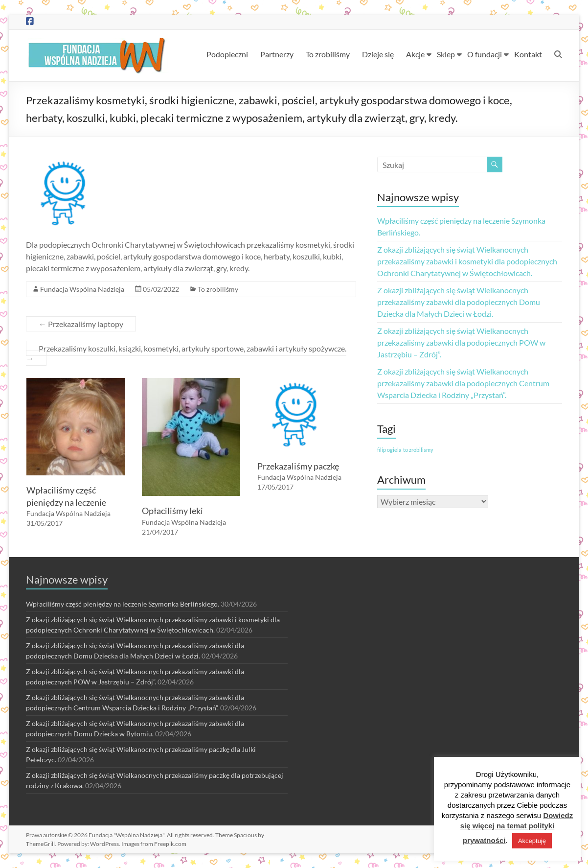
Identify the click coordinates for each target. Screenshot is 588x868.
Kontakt (528, 54)
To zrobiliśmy (328, 54)
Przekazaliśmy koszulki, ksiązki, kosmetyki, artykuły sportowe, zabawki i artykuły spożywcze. (186, 353)
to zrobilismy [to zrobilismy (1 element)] (418, 450)
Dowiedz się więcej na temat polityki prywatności (517, 828)
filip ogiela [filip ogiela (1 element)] (389, 450)
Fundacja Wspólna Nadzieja (82, 289)
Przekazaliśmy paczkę (298, 466)
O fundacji (485, 54)
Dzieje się (378, 54)
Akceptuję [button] (532, 841)
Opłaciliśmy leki (172, 511)
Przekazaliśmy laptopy (81, 324)
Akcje (415, 54)
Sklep (446, 54)
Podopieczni (227, 54)
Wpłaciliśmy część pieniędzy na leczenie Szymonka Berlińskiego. (123, 604)
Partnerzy (277, 54)
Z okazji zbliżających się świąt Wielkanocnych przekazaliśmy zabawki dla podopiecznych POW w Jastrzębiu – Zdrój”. (461, 342)
